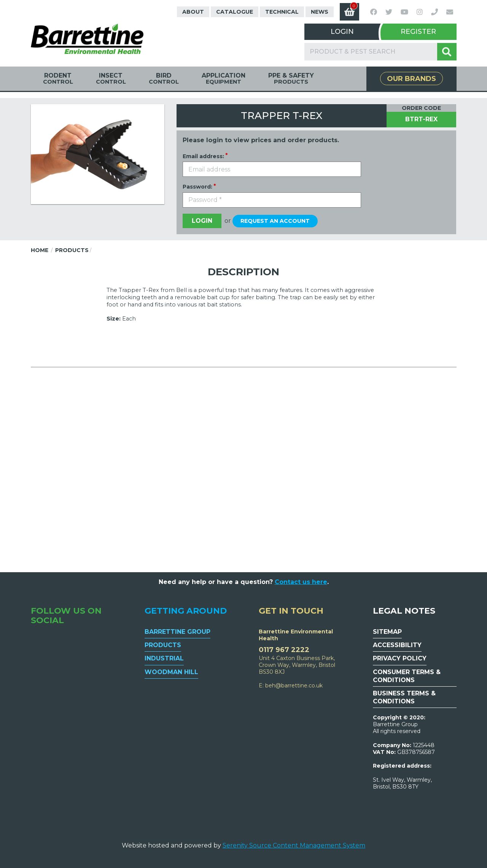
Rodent (58, 79)
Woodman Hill (171, 672)
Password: (197, 187)
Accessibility (397, 645)
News (320, 12)
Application (224, 79)
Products (72, 250)
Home (40, 250)
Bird (164, 79)
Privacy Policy (400, 658)
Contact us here (301, 582)
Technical (282, 12)
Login (342, 32)
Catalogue (235, 12)
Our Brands (411, 79)
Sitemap (387, 632)
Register (418, 32)
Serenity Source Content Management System (294, 845)
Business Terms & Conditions (404, 697)
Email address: (203, 156)
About (193, 12)
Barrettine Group (177, 632)
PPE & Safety (291, 79)
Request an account (275, 221)
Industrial (164, 658)
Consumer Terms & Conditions (407, 676)
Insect (111, 79)
